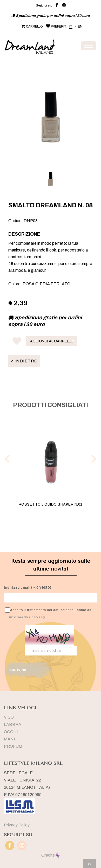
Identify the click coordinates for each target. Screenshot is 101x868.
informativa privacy (27, 617)
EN (80, 26)
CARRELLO (31, 26)
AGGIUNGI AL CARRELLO (52, 341)
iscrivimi (18, 670)
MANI (9, 739)
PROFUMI (14, 746)
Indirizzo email (17, 588)
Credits (50, 855)
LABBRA (13, 724)
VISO (9, 717)
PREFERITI (56, 26)
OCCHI (11, 732)
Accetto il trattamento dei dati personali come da (48, 613)
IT (71, 26)
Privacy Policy (17, 825)
